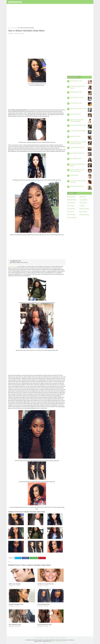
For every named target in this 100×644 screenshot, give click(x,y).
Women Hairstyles (72, 218)
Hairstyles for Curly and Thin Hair (46, 584)
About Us (57, 638)
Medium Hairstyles (84, 209)
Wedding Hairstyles (84, 215)
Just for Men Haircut (75, 114)
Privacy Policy (63, 638)
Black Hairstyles (71, 197)
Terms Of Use (52, 638)
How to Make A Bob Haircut (77, 153)
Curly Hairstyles (83, 200)
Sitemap (36, 638)
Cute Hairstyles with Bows (77, 186)
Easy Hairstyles (83, 203)
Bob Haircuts (83, 197)
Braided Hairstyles (72, 200)
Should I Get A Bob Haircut (77, 147)
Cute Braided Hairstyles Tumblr (78, 125)
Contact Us (41, 638)
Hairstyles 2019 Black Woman (16, 604)
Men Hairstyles (83, 212)
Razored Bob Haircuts (76, 159)
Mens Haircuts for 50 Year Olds (78, 109)
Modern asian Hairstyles (15, 584)
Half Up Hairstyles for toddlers (78, 131)
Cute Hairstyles (71, 203)
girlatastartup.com (13, 266)
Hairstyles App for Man (76, 103)
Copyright (46, 638)
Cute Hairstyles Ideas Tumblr (45, 625)
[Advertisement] (50, 16)
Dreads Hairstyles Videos (44, 604)
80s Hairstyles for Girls (76, 81)
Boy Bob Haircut (74, 175)
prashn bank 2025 (62, 641)
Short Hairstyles (71, 215)
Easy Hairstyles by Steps (15, 625)
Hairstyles (11, 33)
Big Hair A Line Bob (75, 136)
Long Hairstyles (71, 209)
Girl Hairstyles (71, 206)
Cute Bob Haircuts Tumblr (77, 98)
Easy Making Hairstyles (76, 92)
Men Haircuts (71, 212)
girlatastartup (15, 2)
